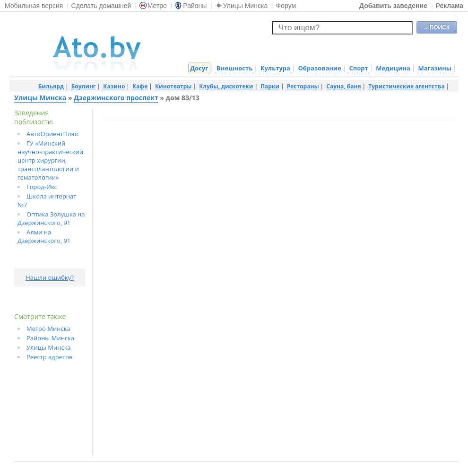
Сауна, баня (343, 86)
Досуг (199, 68)
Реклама (449, 6)
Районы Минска (50, 338)
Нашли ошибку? (50, 277)
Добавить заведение (393, 6)
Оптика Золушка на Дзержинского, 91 (51, 218)
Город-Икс (42, 187)
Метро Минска (48, 329)
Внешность (234, 68)
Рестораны (303, 86)
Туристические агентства (406, 86)
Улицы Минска (241, 6)
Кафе (140, 86)
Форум (286, 6)
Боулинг (84, 86)
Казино (114, 86)
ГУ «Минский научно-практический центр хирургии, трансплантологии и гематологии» (50, 160)
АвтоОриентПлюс (53, 134)
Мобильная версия (34, 6)
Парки (270, 86)
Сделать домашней (101, 6)
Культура (275, 68)
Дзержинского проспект (116, 98)
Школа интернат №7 (47, 200)
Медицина (393, 68)
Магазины (434, 68)
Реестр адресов (50, 357)
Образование (319, 68)
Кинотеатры (173, 86)
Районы (191, 6)
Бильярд (51, 86)
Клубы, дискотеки (226, 86)
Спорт (358, 68)
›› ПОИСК (437, 27)
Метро (153, 6)
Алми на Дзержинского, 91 (44, 236)
